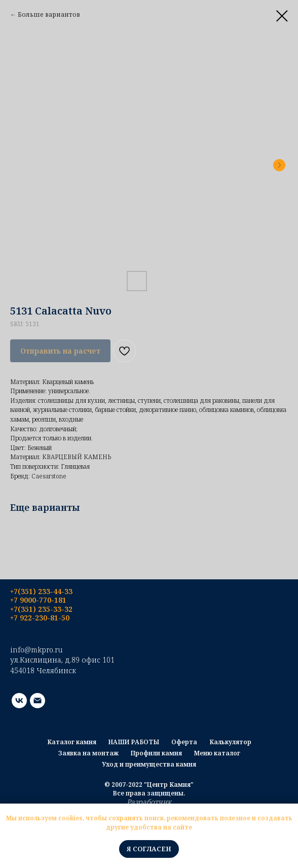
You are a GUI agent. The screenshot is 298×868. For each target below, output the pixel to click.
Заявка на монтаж (88, 753)
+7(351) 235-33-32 (41, 609)
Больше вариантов (49, 14)
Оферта (184, 742)
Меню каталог (217, 753)
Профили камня (156, 753)
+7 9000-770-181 (38, 600)
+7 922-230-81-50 (40, 618)
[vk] (19, 701)
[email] (38, 701)
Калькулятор (230, 742)
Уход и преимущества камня (149, 764)
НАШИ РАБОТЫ (134, 742)
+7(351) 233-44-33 (41, 591)
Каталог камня (72, 742)
